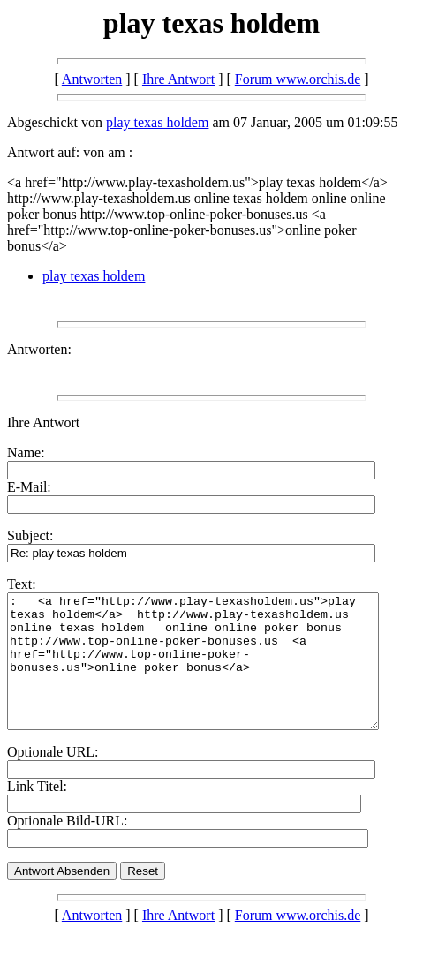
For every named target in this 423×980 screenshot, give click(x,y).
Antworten (92, 79)
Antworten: (39, 349)
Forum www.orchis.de (298, 79)
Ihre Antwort (178, 79)
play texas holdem (157, 122)
